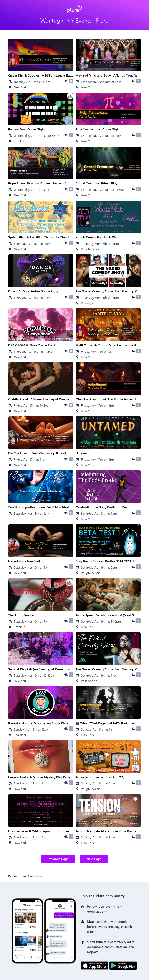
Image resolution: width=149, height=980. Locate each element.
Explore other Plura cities (25, 876)
